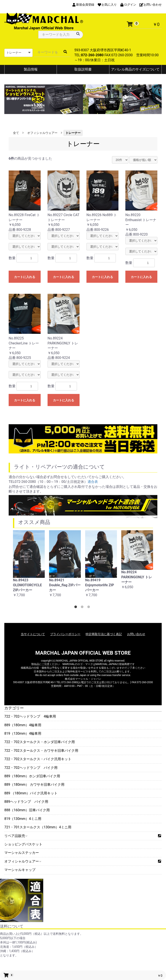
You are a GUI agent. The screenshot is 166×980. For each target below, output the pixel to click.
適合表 (93, 482)
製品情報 (31, 69)
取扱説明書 (83, 69)
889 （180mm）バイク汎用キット (31, 793)
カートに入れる (25, 277)
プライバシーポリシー (65, 634)
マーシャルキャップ (20, 870)
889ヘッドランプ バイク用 (26, 802)
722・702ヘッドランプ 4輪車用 (30, 716)
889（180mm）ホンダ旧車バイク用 (32, 776)
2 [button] (83, 608)
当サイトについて (33, 634)
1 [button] (77, 608)
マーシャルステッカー (22, 853)
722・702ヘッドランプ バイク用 (31, 768)
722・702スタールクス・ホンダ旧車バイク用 (40, 742)
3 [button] (89, 608)
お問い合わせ (136, 634)
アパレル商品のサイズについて (135, 69)
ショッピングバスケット (23, 844)
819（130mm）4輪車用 (23, 733)
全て (16, 133)
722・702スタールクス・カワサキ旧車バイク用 (41, 751)
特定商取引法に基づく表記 (104, 634)
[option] (29, 566)
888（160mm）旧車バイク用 (27, 810)
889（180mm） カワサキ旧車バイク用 (34, 785)
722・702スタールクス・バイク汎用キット (38, 759)
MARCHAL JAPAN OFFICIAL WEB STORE (83, 653)
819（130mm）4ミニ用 (23, 819)
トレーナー (73, 133)
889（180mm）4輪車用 (23, 725)
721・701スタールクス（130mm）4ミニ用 (38, 827)
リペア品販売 (16, 836)
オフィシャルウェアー (23, 861)
